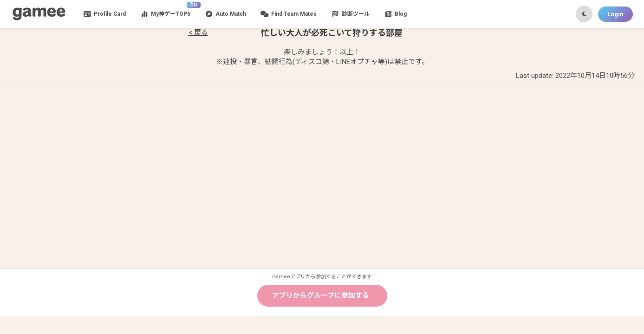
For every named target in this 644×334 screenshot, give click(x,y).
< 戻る (198, 32)
